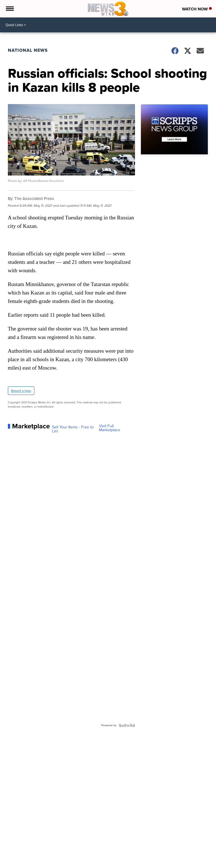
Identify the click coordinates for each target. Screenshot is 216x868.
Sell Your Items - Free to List (73, 429)
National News (28, 50)
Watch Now (197, 9)
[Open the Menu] (9, 9)
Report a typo (21, 391)
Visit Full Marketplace (110, 428)
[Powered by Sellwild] (127, 725)
